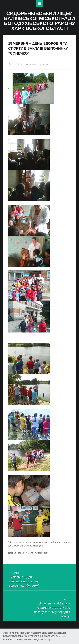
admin (45, 64)
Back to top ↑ (46, 639)
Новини (33, 64)
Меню (40, 4)
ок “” (31, 88)
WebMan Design (32, 639)
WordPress (8, 639)
